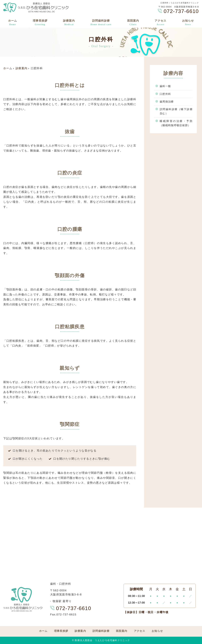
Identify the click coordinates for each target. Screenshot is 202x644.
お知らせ (188, 23)
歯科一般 (166, 86)
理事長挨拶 (40, 23)
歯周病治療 (167, 102)
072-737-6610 (71, 608)
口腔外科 (166, 94)
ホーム (13, 23)
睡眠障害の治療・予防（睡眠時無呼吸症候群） (176, 124)
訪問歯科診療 (101, 23)
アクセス (160, 23)
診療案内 (69, 23)
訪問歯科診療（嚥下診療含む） (176, 112)
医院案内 (133, 23)
